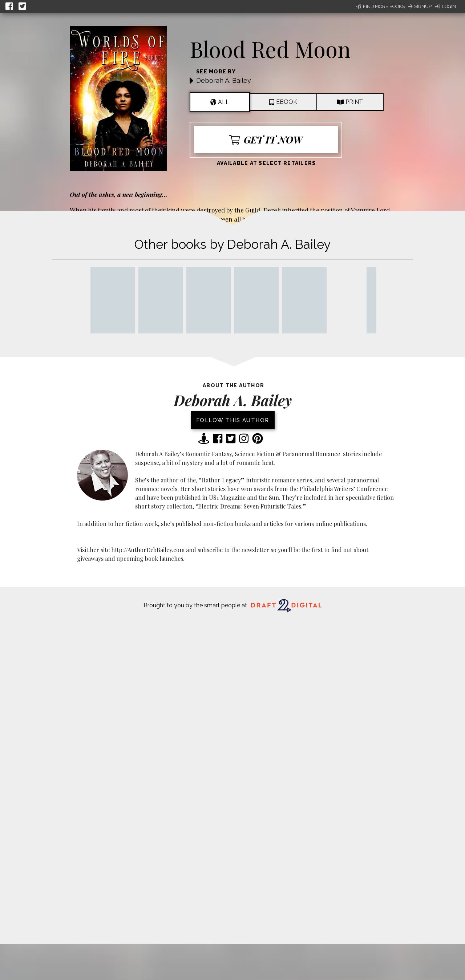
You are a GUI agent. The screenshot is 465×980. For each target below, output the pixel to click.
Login (446, 6)
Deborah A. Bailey (224, 80)
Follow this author (233, 420)
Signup (420, 6)
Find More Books (381, 6)
